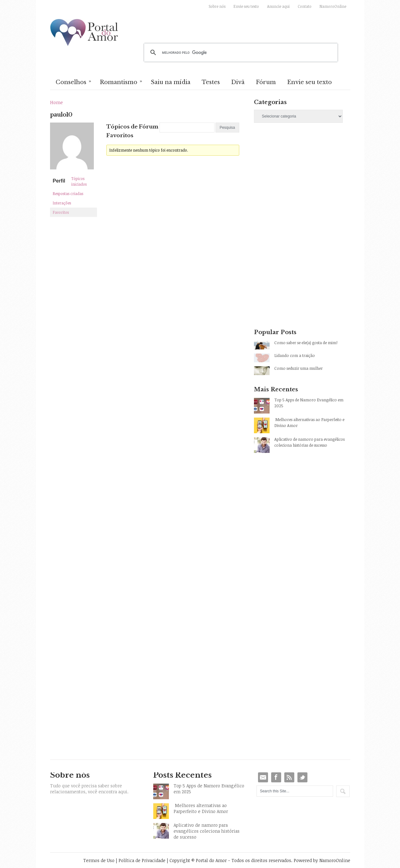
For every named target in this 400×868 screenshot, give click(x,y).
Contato (305, 6)
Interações (62, 203)
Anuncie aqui (278, 6)
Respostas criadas (68, 193)
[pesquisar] (240, 53)
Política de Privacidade (142, 860)
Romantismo (121, 82)
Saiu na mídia (171, 82)
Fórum (266, 82)
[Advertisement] (302, 183)
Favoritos (61, 212)
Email (263, 777)
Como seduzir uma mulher (299, 368)
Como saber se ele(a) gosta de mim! (306, 343)
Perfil (59, 181)
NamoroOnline (333, 6)
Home (56, 102)
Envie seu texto (246, 6)
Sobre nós (217, 6)
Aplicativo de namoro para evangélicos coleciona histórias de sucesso (309, 442)
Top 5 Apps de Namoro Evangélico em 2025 (309, 403)
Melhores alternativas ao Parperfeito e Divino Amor (309, 422)
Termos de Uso (99, 860)
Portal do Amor (84, 33)
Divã (238, 82)
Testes (211, 82)
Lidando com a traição (295, 355)
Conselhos (74, 82)
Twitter (302, 777)
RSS (289, 777)
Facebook (276, 777)
